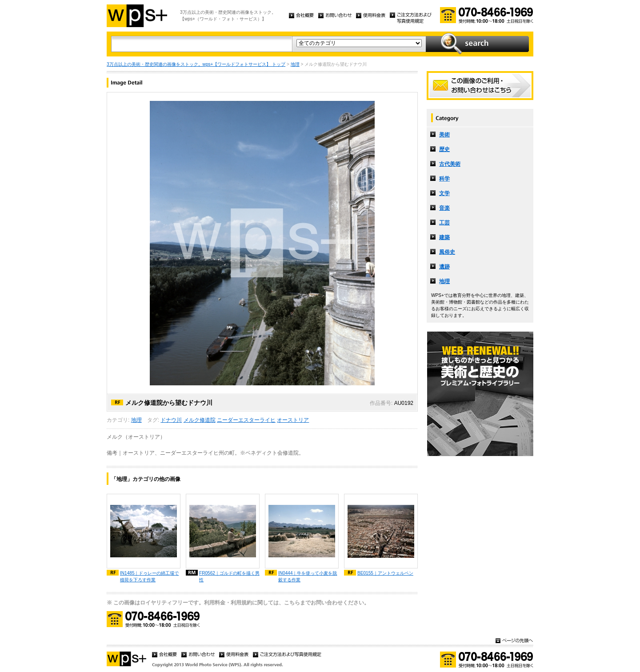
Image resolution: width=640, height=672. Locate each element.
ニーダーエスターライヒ (246, 420)
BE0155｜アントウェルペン (385, 573)
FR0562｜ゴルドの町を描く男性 (229, 576)
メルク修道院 (200, 420)
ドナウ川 (171, 420)
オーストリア (293, 420)
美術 (444, 135)
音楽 (444, 208)
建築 (444, 237)
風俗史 (447, 252)
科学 (444, 179)
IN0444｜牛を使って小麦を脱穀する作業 (308, 576)
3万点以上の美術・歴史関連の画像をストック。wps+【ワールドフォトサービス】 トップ (196, 64)
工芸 (444, 223)
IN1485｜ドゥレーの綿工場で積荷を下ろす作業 (150, 576)
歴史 (444, 149)
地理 (295, 64)
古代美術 (450, 164)
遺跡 (444, 267)
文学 (444, 193)
